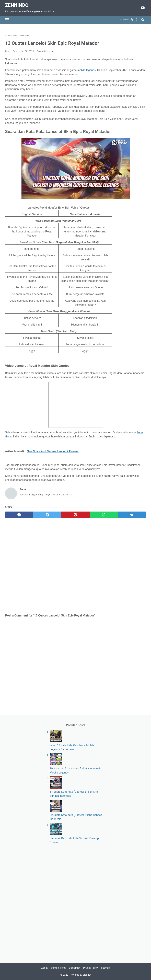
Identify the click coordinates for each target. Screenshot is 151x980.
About (44, 968)
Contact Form (58, 968)
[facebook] (19, 515)
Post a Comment (46, 51)
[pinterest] (75, 515)
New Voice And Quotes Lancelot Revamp (53, 451)
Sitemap (105, 968)
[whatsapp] (104, 515)
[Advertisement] (75, 566)
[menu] (9, 20)
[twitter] (47, 515)
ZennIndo (17, 5)
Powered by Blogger (80, 975)
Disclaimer (74, 968)
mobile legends (87, 70)
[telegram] (132, 515)
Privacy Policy (90, 968)
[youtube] (142, 8)
